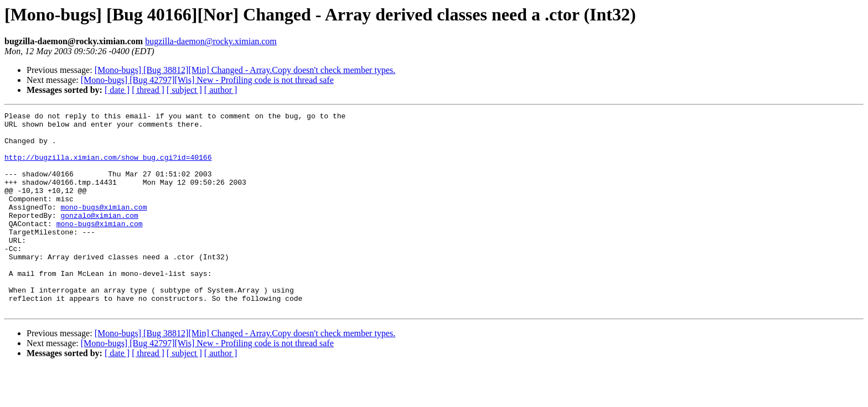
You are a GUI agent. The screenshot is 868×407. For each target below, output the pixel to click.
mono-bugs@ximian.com (104, 227)
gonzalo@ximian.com (99, 237)
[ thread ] (148, 90)
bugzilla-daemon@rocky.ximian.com (211, 41)
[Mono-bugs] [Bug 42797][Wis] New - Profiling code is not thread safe (207, 80)
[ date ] (117, 90)
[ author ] (221, 90)
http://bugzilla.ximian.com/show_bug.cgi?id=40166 (108, 167)
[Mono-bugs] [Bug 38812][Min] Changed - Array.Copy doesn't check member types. (245, 70)
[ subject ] (184, 90)
